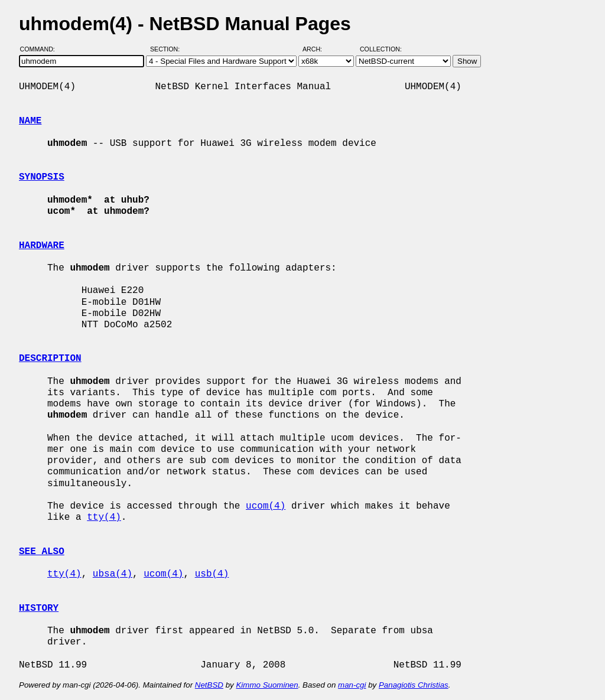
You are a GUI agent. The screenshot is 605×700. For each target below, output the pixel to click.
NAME (30, 121)
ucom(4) (266, 506)
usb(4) (212, 574)
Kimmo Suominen (267, 685)
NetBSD (209, 685)
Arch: (318, 49)
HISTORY (39, 608)
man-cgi (352, 685)
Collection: (381, 49)
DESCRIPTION (50, 359)
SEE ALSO (42, 552)
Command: (41, 49)
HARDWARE (42, 246)
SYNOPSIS (42, 177)
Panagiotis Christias (414, 685)
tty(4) (104, 517)
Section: (167, 49)
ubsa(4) (113, 574)
